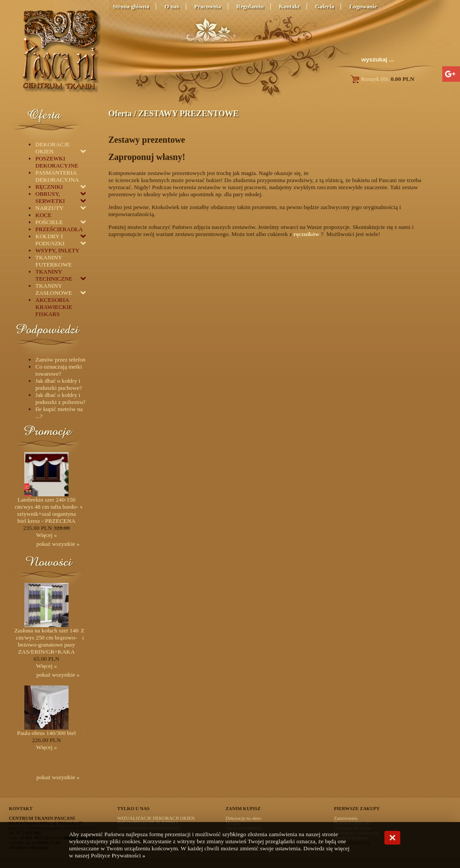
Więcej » (46, 535)
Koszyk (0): (382, 79)
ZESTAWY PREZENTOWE (188, 113)
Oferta (120, 113)
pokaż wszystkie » (58, 544)
